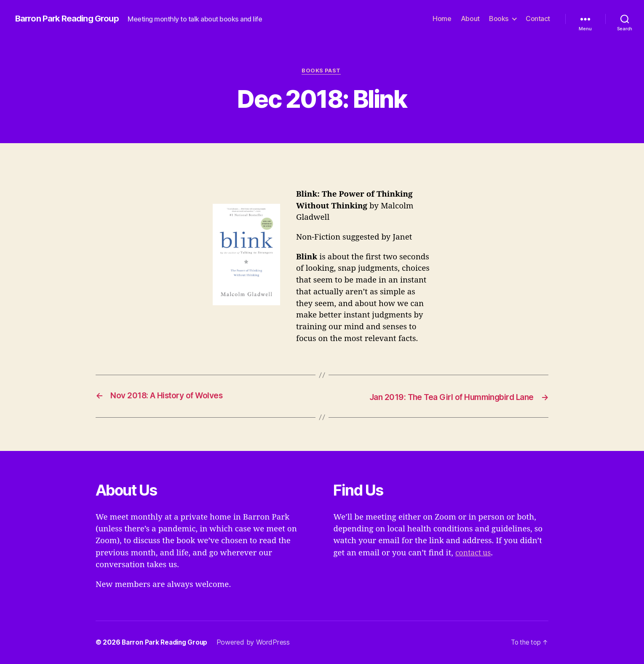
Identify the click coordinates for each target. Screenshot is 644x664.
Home (442, 19)
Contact (538, 19)
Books (499, 19)
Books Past (322, 71)
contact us (474, 553)
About (470, 19)
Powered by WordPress (257, 643)
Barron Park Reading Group (70, 19)
